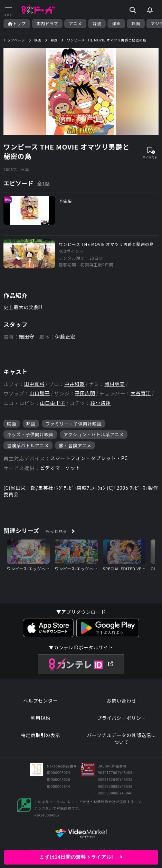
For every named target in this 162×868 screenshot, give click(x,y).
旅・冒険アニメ (75, 445)
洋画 (116, 23)
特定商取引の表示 (40, 735)
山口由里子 (53, 403)
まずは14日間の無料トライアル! (81, 857)
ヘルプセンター (40, 701)
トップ (17, 23)
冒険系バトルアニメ (28, 445)
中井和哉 (74, 384)
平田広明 (85, 393)
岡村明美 (115, 384)
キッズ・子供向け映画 (30, 434)
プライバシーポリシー (121, 718)
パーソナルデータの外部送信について (122, 739)
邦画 (136, 23)
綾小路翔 (101, 403)
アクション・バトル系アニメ (94, 434)
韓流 (97, 23)
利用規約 (41, 718)
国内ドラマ (47, 23)
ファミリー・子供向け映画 (74, 424)
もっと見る (56, 531)
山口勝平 (40, 393)
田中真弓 (34, 384)
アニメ (75, 23)
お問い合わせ (122, 701)
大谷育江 (141, 393)
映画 (12, 424)
